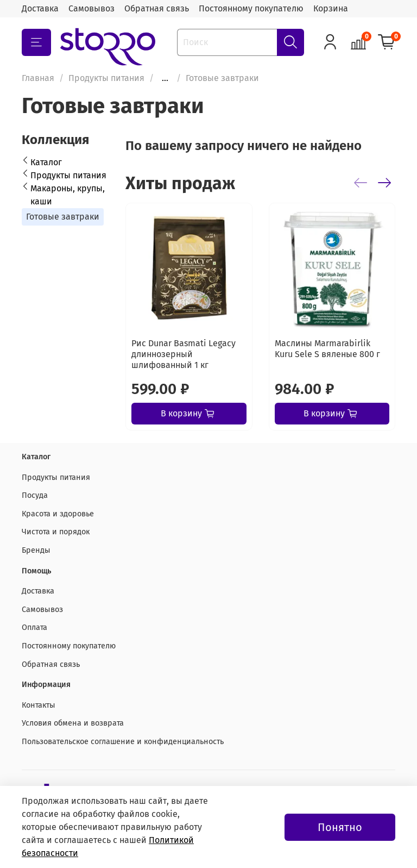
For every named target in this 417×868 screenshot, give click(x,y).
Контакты (39, 705)
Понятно (340, 827)
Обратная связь (157, 8)
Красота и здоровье (58, 514)
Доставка (40, 8)
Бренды (36, 550)
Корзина (331, 8)
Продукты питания (106, 78)
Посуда (35, 495)
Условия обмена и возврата (73, 723)
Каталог (46, 162)
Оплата (34, 627)
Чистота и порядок (56, 532)
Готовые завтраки (63, 217)
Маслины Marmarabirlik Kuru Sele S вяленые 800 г (327, 349)
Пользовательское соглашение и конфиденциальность (123, 742)
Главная (38, 78)
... (165, 78)
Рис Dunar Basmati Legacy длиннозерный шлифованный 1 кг (184, 354)
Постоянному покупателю (251, 8)
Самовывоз (91, 8)
